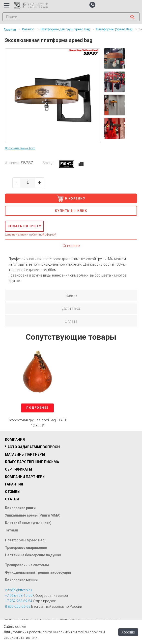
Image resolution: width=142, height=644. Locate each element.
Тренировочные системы (27, 565)
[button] (92, 4)
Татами (11, 530)
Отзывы (13, 492)
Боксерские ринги (20, 508)
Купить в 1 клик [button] (71, 211)
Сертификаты (18, 469)
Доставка (71, 308)
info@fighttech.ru (18, 590)
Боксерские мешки (21, 580)
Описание (71, 246)
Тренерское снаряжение (26, 548)
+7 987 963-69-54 (19, 601)
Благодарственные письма (32, 462)
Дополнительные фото (20, 148)
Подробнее (37, 408)
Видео (71, 296)
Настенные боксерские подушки (33, 555)
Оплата (71, 321)
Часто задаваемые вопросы (33, 447)
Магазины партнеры (25, 454)
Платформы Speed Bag (25, 540)
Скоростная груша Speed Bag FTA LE (37, 420)
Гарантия (14, 484)
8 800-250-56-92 (18, 606)
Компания (15, 440)
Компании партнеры (25, 477)
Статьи (12, 499)
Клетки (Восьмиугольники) (28, 523)
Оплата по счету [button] (24, 226)
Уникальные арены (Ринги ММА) (33, 515)
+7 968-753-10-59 (19, 596)
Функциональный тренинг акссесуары (38, 572)
